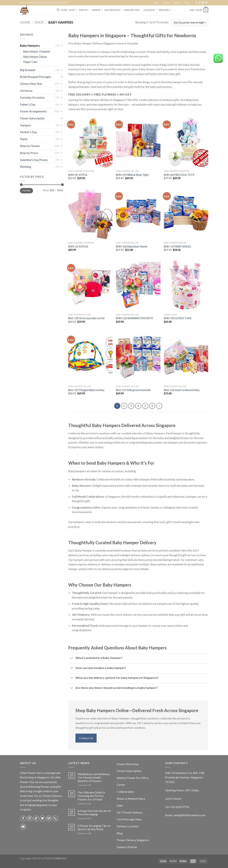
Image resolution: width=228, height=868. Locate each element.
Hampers (26, 125)
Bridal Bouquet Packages (35, 77)
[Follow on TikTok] (36, 818)
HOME (64, 10)
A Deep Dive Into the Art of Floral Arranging (94, 812)
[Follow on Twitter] (203, 3)
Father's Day (28, 104)
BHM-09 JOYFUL (78, 175)
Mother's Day (28, 132)
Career (121, 785)
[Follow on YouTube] (23, 827)
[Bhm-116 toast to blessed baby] (186, 357)
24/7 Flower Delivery (130, 812)
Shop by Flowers (30, 146)
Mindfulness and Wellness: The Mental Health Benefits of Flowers (94, 777)
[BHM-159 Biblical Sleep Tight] (138, 142)
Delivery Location (128, 826)
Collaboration (125, 792)
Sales (120, 805)
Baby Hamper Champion (37, 52)
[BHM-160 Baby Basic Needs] (138, 213)
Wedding (165, 10)
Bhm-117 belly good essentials (133, 390)
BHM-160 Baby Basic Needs (132, 246)
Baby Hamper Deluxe (35, 57)
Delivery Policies (127, 847)
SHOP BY (85, 10)
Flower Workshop (128, 764)
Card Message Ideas (129, 819)
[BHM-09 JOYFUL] (90, 142)
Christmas (26, 91)
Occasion (150, 10)
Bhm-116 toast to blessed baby (182, 390)
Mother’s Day (113, 10)
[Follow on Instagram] (199, 3)
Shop (39, 22)
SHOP (73, 10)
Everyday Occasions (32, 97)
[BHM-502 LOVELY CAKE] (186, 285)
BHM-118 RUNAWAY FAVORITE (135, 318)
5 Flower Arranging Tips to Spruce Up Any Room (94, 827)
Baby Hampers (30, 45)
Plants (24, 139)
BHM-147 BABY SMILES (177, 246)
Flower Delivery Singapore (133, 840)
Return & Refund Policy (131, 799)
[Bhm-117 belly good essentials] (138, 357)
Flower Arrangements (33, 111)
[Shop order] (190, 22)
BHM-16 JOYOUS (78, 246)
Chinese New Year (31, 84)
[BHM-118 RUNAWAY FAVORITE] (138, 285)
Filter (26, 191)
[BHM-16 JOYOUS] (90, 213)
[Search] (58, 10)
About (166, 3)
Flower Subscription (32, 118)
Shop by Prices (29, 153)
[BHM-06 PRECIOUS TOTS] (186, 142)
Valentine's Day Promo (34, 160)
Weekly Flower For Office (133, 778)
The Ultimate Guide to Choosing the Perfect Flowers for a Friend (91, 796)
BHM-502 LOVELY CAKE (178, 318)
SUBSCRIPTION (133, 10)
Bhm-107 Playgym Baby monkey (86, 390)
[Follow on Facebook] (196, 3)
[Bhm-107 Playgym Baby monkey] (90, 357)
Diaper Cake (30, 62)
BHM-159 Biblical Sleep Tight (132, 175)
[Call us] (55, 818)
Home (25, 22)
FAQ (187, 3)
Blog (120, 833)
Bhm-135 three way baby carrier (87, 318)
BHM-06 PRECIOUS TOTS (179, 175)
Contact (177, 3)
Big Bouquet (28, 70)
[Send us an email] (206, 3)
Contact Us (86, 738)
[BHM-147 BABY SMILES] (186, 213)
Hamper (97, 10)
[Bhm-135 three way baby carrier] (90, 285)
